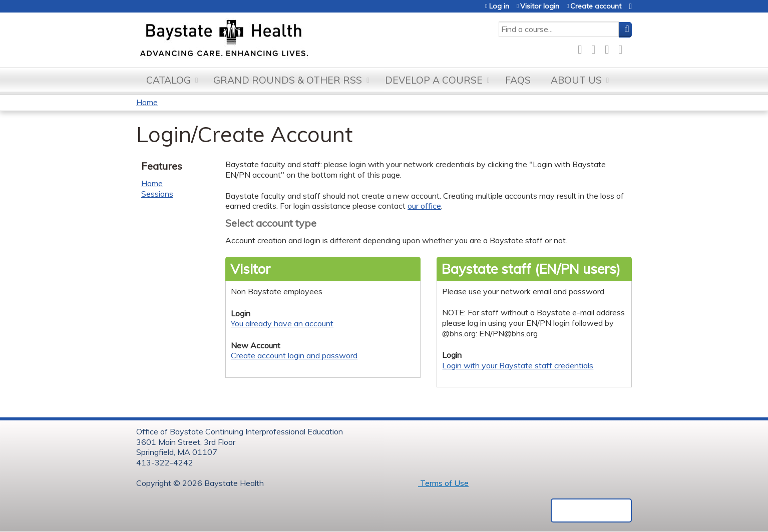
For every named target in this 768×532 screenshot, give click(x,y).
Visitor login (540, 6)
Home (147, 102)
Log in (499, 6)
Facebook (583, 48)
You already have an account (282, 323)
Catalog (168, 80)
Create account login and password (294, 355)
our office (424, 206)
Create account (596, 6)
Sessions (157, 194)
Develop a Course (434, 80)
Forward (623, 48)
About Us (576, 80)
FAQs (518, 80)
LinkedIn (610, 48)
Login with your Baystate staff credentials (518, 365)
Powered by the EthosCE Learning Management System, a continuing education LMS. (591, 510)
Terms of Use (443, 483)
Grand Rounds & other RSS (288, 80)
